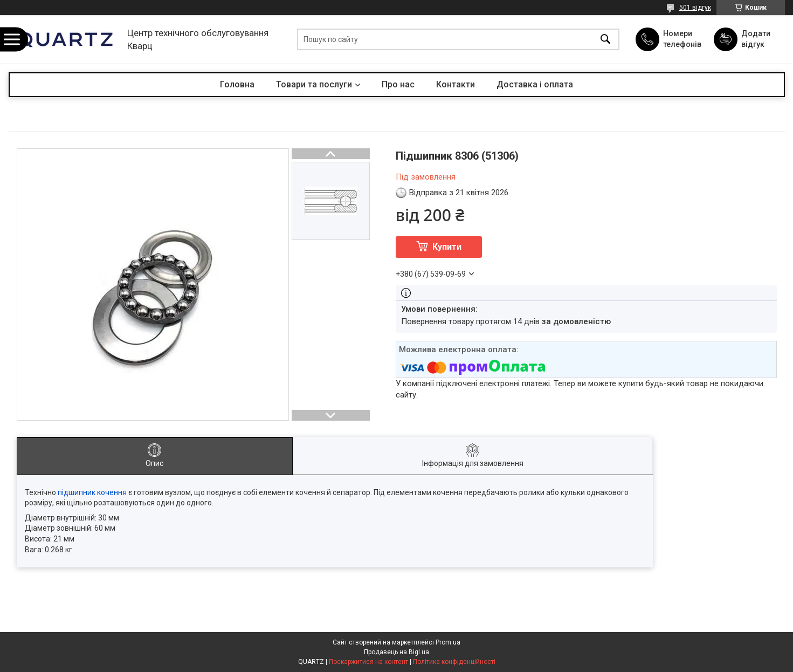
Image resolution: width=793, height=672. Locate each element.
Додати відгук (756, 39)
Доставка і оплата (535, 84)
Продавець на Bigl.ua (396, 652)
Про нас (398, 84)
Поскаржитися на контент (368, 662)
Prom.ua (448, 642)
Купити (447, 247)
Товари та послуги (314, 84)
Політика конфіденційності (454, 662)
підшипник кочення (92, 492)
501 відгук (695, 8)
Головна (237, 84)
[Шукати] (605, 40)
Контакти (456, 84)
